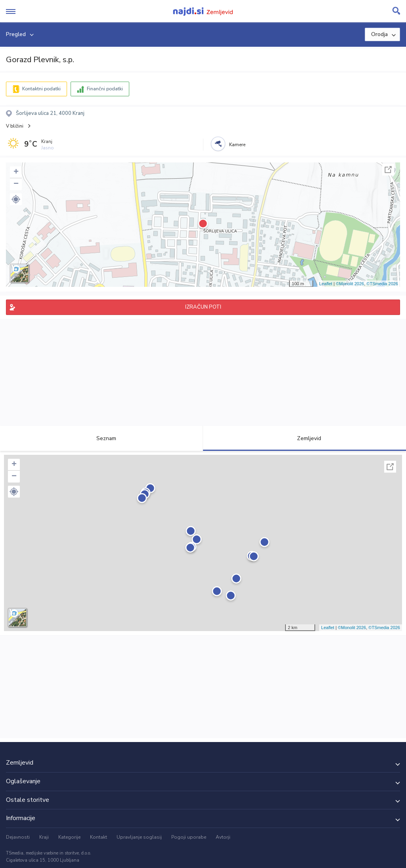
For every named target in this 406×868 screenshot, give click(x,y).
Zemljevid (304, 438)
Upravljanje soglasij (139, 837)
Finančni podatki (105, 89)
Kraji (44, 837)
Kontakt (99, 837)
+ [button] (16, 172)
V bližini (15, 126)
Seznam (102, 438)
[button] (16, 199)
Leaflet (326, 284)
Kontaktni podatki (41, 89)
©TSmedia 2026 (382, 284)
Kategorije (69, 837)
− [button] (16, 184)
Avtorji (223, 837)
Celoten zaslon (388, 170)
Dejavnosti (18, 837)
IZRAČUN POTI (203, 307)
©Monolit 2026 (350, 284)
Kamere (237, 145)
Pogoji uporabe (189, 837)
